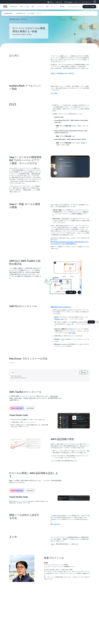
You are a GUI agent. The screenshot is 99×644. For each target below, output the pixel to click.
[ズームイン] (74, 292)
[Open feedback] (97, 322)
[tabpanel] (49, 421)
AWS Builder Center (14, 19)
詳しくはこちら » (56, 524)
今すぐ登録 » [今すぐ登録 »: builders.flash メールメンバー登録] (54, 93)
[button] (25, 7)
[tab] (17, 408)
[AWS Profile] (95, 2)
